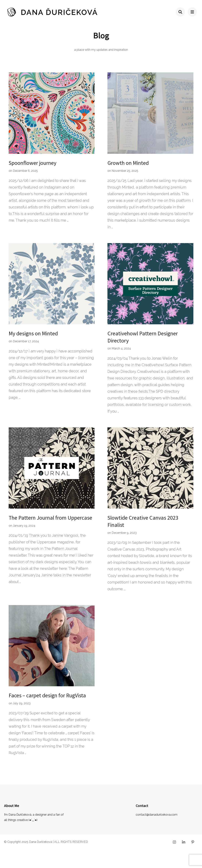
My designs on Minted (33, 333)
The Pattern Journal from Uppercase (50, 518)
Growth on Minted (128, 163)
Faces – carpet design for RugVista (47, 695)
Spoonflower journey (33, 163)
